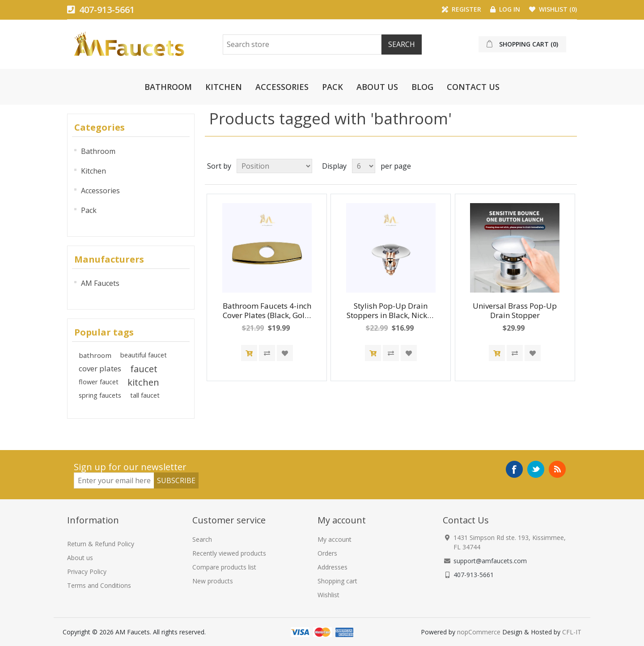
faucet (144, 369)
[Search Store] (302, 45)
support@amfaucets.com (490, 561)
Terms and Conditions (99, 585)
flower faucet (99, 382)
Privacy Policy (87, 572)
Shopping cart (337, 581)
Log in (505, 9)
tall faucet (145, 395)
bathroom (95, 355)
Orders (327, 553)
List (569, 166)
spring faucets (100, 395)
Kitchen (224, 87)
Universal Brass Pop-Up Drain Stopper (515, 311)
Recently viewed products (229, 553)
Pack (333, 87)
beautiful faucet (144, 355)
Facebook (514, 469)
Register (462, 9)
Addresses (333, 567)
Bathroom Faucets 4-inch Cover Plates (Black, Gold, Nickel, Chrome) (267, 311)
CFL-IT (572, 632)
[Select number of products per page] (364, 166)
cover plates (100, 368)
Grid (553, 166)
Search (202, 539)
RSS (557, 469)
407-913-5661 (101, 10)
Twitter (536, 469)
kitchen (143, 382)
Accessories (282, 87)
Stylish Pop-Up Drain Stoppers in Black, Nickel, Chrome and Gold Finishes (391, 311)
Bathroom (168, 87)
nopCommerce (479, 632)
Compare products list (224, 567)
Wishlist (328, 595)
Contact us (473, 87)
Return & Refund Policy (101, 544)
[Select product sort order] (274, 166)
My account (335, 539)
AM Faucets (100, 283)
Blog (422, 87)
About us (377, 87)
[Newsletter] (114, 480)
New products (213, 581)
